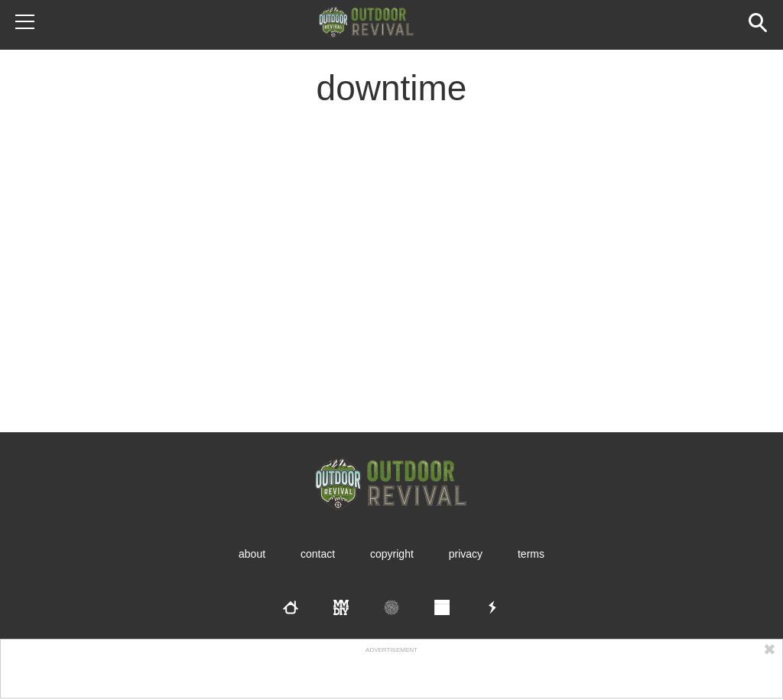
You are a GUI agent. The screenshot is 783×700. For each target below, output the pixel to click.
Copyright (392, 554)
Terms (531, 554)
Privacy (466, 554)
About (252, 554)
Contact (318, 554)
